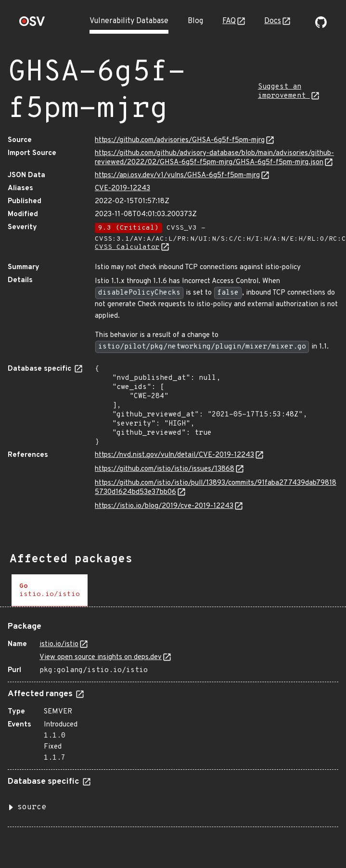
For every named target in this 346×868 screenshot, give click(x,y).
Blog (195, 21)
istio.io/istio (59, 644)
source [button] (32, 807)
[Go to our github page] (321, 26)
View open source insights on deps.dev (101, 657)
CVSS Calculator (127, 247)
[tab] (50, 590)
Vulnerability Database (129, 21)
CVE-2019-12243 (122, 188)
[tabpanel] (173, 721)
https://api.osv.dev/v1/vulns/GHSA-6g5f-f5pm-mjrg (177, 175)
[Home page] (32, 24)
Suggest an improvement (284, 91)
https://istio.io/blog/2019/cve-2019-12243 (164, 506)
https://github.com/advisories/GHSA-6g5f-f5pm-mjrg (180, 140)
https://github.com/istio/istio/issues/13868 (165, 469)
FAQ (229, 21)
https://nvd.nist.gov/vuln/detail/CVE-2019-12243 (174, 455)
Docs (273, 21)
